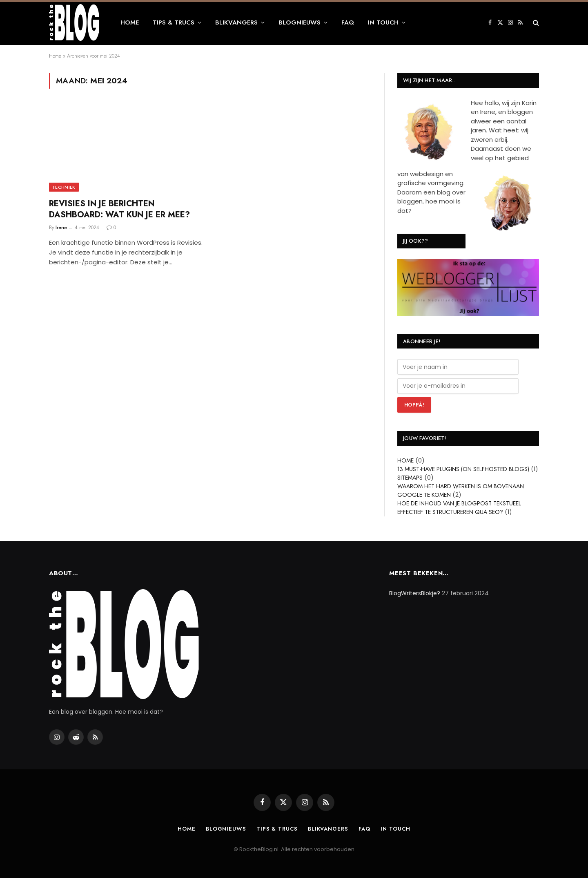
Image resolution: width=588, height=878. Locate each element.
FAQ (348, 22)
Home (130, 22)
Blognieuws (300, 22)
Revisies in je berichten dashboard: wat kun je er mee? (119, 209)
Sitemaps (410, 478)
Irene (61, 228)
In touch (383, 22)
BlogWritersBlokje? (415, 593)
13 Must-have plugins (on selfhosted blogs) (463, 469)
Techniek (64, 187)
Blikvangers (236, 22)
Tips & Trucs (174, 22)
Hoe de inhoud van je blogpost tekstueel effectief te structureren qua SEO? (459, 508)
